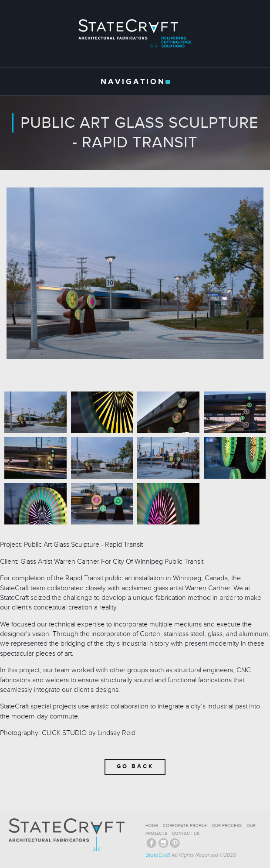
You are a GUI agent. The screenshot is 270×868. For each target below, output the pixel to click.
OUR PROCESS (227, 826)
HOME (152, 826)
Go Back (135, 766)
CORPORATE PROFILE (185, 826)
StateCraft (158, 855)
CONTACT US (186, 834)
